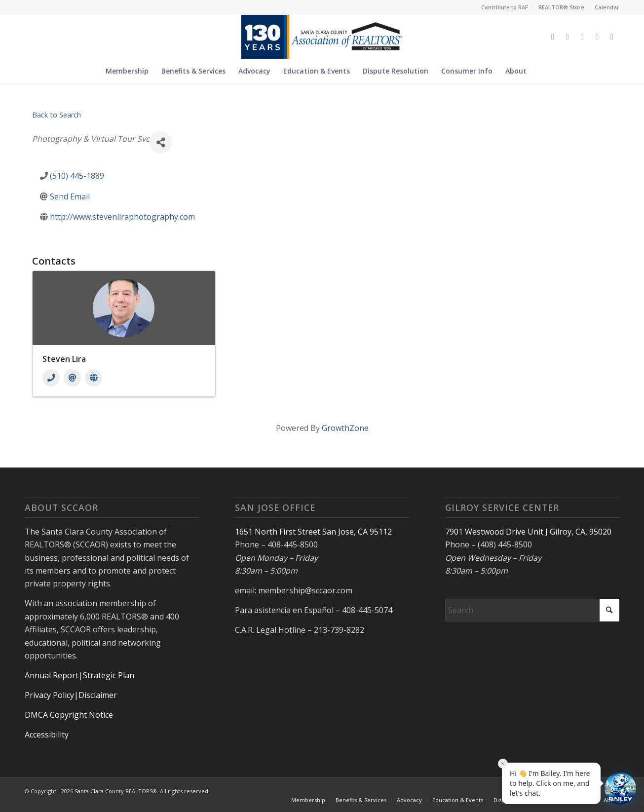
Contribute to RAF (505, 7)
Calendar (607, 7)
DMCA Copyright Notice (69, 715)
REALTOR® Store (561, 7)
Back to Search (57, 115)
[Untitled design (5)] (322, 37)
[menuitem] (505, 7)
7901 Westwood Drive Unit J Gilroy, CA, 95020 (528, 532)
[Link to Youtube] (612, 37)
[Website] (94, 378)
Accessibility (47, 735)
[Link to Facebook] (568, 37)
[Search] (539, 71)
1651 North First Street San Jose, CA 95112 (313, 532)
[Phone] (51, 378)
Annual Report (52, 675)
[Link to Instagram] (582, 37)
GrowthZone (345, 428)
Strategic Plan (109, 675)
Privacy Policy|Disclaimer (71, 695)
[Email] (72, 378)
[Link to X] (553, 37)
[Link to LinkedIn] (597, 37)
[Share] (161, 142)
